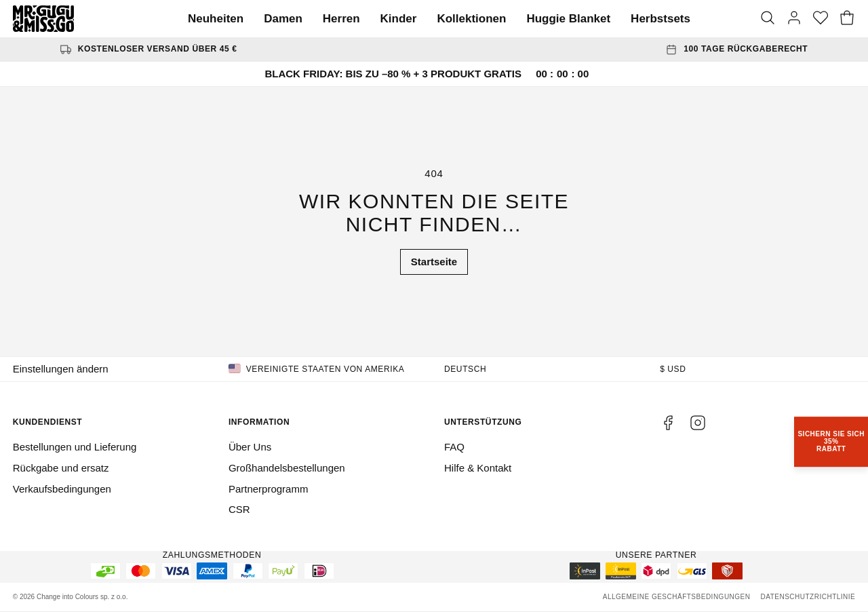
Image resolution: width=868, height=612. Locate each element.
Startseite (434, 262)
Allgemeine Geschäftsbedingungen (677, 597)
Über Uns (250, 447)
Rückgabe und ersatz (61, 468)
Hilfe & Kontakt (478, 468)
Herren (341, 19)
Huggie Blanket (568, 19)
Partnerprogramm (269, 489)
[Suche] (768, 19)
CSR (239, 509)
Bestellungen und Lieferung (75, 447)
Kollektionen (471, 19)
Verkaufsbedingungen (62, 489)
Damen (283, 19)
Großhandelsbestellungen (287, 468)
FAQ (454, 447)
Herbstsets (660, 19)
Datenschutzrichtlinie (808, 597)
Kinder (399, 19)
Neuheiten (216, 19)
